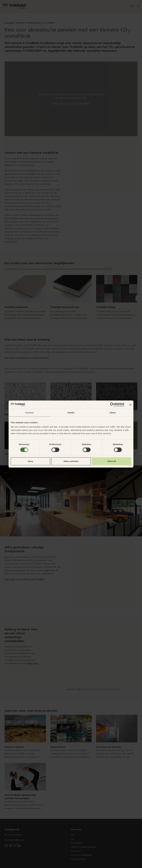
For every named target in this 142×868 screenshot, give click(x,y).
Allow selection (71, 461)
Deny (30, 461)
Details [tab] (71, 413)
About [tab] (113, 413)
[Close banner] (130, 405)
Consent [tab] (29, 413)
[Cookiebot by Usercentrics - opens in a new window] (112, 405)
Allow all (112, 461)
